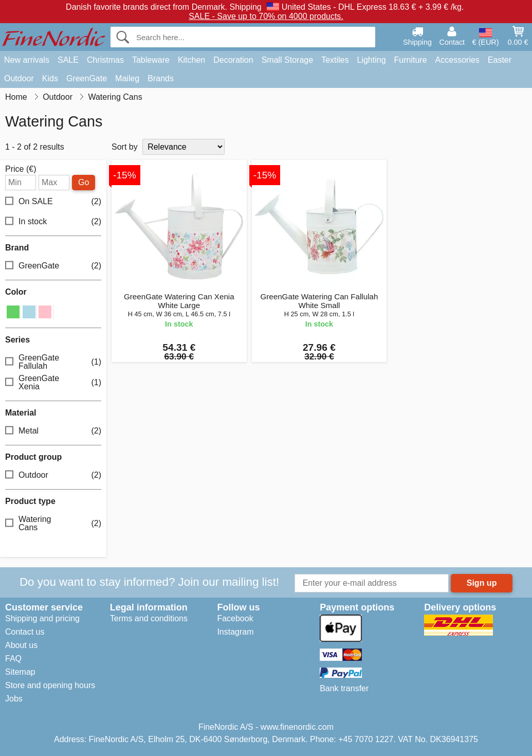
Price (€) (21, 169)
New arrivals (27, 60)
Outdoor (19, 78)
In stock (53, 221)
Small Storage (288, 60)
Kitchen (191, 60)
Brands (161, 78)
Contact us (25, 632)
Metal (53, 431)
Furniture (411, 60)
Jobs (14, 699)
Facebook (235, 618)
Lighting (372, 60)
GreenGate (87, 78)
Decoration (233, 60)
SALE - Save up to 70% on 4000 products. (266, 16)
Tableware (151, 60)
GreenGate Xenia (53, 382)
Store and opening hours (50, 685)
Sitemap (20, 672)
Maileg (127, 78)
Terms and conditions (149, 618)
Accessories (457, 60)
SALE (68, 60)
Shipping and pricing (42, 618)
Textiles (335, 60)
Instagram (235, 632)
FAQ (13, 659)
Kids (50, 78)
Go (84, 182)
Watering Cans (53, 523)
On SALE (53, 201)
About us (21, 645)
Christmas (105, 60)
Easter (500, 60)
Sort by (125, 147)
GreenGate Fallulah (53, 362)
